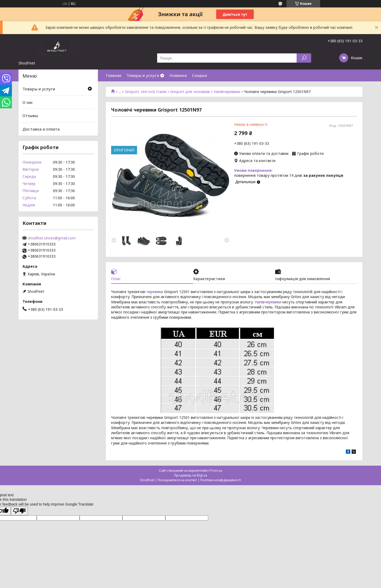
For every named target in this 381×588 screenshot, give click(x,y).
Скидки (199, 75)
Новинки (178, 75)
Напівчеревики (227, 92)
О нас (28, 102)
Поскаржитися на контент (177, 480)
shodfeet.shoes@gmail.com (52, 238)
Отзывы (30, 115)
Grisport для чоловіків (190, 92)
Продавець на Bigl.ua (191, 476)
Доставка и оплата (41, 129)
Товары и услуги (143, 75)
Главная (114, 75)
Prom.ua (216, 471)
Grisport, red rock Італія (146, 92)
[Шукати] (304, 58)
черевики (155, 292)
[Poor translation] (19, 511)
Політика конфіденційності (221, 480)
